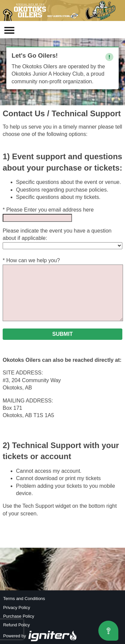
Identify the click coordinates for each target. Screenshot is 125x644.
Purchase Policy (18, 616)
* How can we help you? (31, 260)
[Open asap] (108, 631)
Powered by (40, 636)
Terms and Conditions (24, 599)
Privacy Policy (16, 608)
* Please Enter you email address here (48, 210)
